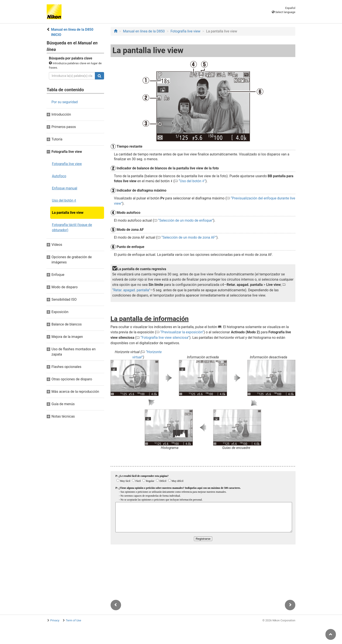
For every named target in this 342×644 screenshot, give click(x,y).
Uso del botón (64, 200)
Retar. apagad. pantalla (131, 290)
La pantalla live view (68, 213)
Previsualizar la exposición (182, 332)
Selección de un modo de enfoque (186, 220)
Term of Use (74, 620)
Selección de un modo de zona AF (189, 237)
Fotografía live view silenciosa (165, 338)
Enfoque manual (65, 188)
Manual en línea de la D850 (144, 31)
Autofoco (59, 176)
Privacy (55, 620)
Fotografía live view (67, 164)
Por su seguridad (65, 102)
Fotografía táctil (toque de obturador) (72, 227)
